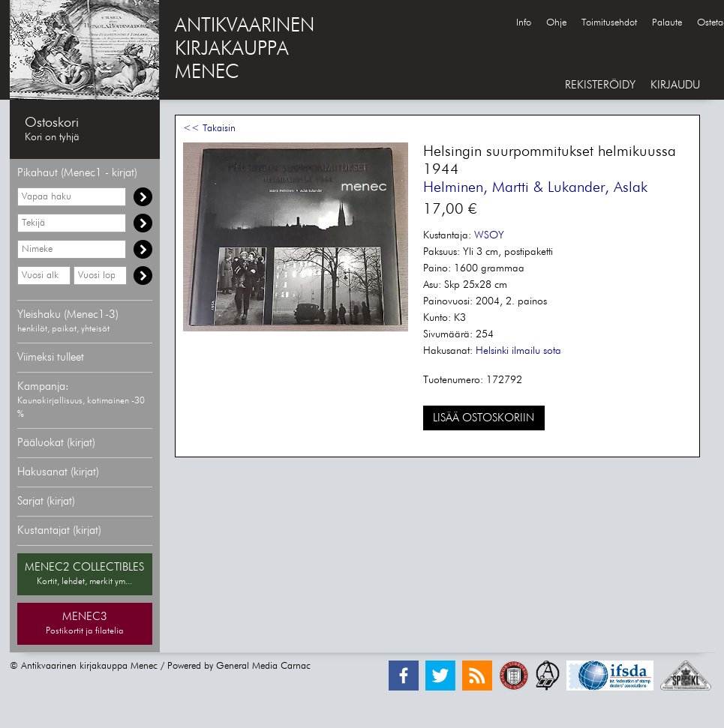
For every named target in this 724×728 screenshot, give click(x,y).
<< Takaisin (209, 129)
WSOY (489, 235)
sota (552, 351)
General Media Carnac (263, 666)
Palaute (667, 23)
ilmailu (526, 351)
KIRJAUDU (675, 85)
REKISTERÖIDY (600, 85)
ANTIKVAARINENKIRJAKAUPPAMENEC (245, 49)
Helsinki (492, 351)
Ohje (556, 23)
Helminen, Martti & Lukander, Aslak (535, 187)
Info (524, 23)
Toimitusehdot (609, 23)
